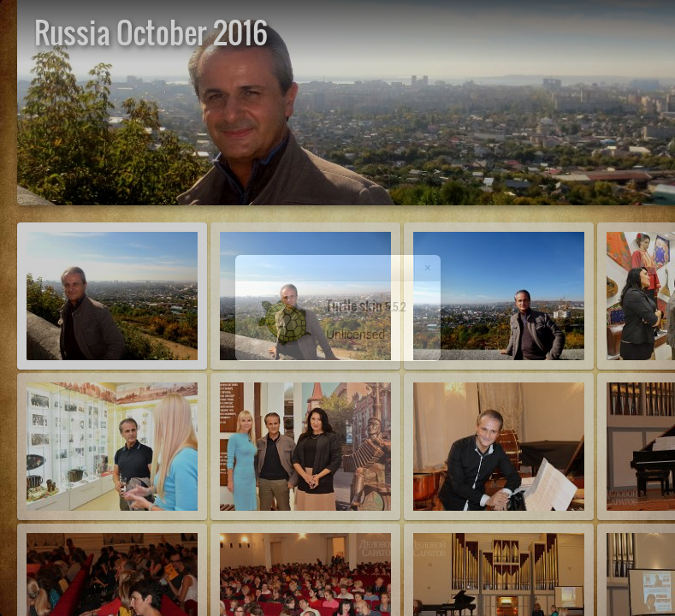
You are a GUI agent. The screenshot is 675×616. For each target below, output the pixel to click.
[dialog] (337, 308)
